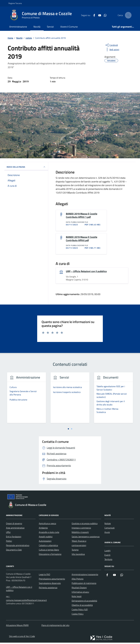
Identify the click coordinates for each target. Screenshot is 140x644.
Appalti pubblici (46, 538)
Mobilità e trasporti (80, 534)
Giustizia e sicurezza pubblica (85, 525)
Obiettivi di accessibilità (82, 606)
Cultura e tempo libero (49, 551)
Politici (9, 542)
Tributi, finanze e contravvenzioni (79, 545)
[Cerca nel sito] (128, 15)
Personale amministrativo (18, 547)
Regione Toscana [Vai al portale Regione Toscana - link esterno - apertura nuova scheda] (15, 3)
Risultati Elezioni (79, 589)
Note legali (77, 598)
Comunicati (110, 529)
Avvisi (107, 534)
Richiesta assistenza (48, 589)
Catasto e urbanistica (48, 547)
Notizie (108, 525)
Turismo (75, 551)
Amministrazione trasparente (85, 576)
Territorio (108, 561)
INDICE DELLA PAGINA (26, 167)
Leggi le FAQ (45, 576)
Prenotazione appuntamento (52, 580)
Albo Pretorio (78, 580)
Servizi (50, 27)
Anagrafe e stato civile (49, 534)
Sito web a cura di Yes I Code (22, 638)
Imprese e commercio (81, 529)
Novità (37, 27)
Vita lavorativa (78, 555)
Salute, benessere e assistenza (86, 538)
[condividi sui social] (111, 45)
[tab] (68, 430)
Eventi (107, 556)
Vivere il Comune (69, 27)
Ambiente (43, 529)
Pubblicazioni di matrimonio (84, 585)
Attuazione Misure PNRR (17, 627)
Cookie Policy (78, 615)
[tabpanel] (27, 401)
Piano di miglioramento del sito (55, 627)
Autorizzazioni (45, 542)
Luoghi (107, 552)
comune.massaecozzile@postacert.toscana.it (26, 602)
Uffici (8, 534)
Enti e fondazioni (14, 538)
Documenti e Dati (14, 551)
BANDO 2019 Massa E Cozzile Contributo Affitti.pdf (82, 240)
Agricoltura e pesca (47, 525)
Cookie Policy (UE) (80, 611)
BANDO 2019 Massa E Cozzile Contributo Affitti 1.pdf (82, 216)
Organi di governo (14, 525)
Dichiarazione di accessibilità (84, 602)
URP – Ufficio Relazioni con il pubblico (86, 273)
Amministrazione (18, 27)
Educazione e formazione (50, 555)
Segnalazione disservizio (50, 585)
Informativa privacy (80, 593)
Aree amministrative (15, 529)
